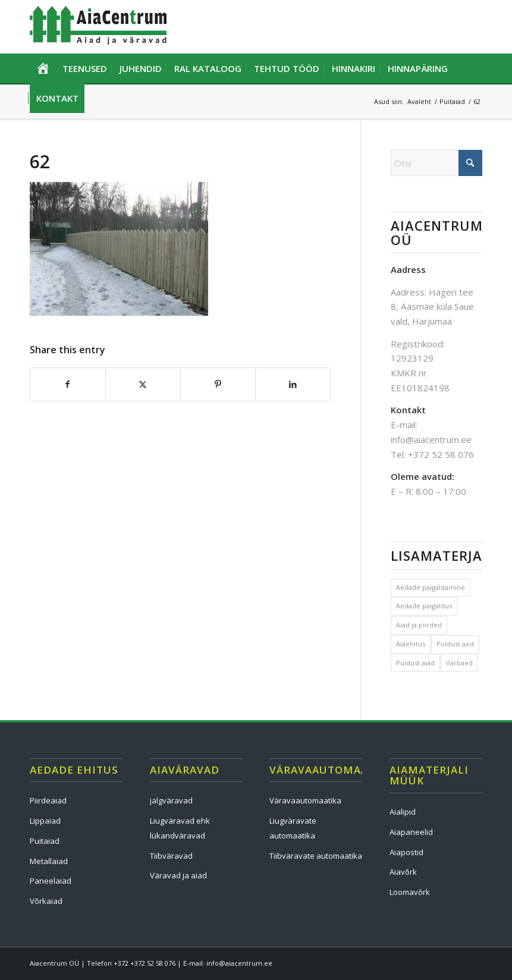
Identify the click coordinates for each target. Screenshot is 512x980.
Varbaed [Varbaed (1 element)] (459, 663)
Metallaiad (49, 861)
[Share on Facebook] (68, 384)
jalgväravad (171, 800)
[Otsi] (436, 163)
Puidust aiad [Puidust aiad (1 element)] (415, 663)
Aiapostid (406, 852)
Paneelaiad (51, 881)
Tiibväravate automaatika (316, 856)
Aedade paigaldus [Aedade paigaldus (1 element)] (424, 606)
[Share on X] (143, 384)
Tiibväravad (171, 856)
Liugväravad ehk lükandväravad (180, 828)
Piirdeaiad (48, 800)
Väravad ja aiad (178, 875)
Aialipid (403, 812)
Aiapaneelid (411, 832)
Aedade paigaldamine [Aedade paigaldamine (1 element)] (431, 587)
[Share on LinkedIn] (293, 384)
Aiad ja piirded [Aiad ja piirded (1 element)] (419, 625)
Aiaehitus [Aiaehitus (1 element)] (411, 644)
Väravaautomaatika (305, 800)
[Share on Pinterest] (218, 384)
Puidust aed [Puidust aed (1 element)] (455, 644)
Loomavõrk (410, 892)
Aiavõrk (403, 872)
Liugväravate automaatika (293, 828)
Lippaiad (45, 821)
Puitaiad (45, 841)
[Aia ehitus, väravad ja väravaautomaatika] (98, 27)
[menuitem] (43, 68)
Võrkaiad (46, 901)
